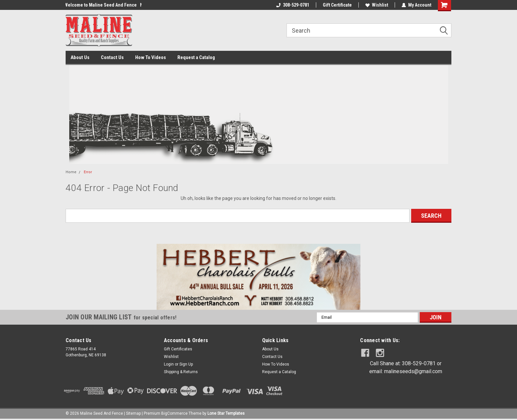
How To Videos (151, 57)
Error (88, 172)
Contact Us (112, 57)
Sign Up (186, 364)
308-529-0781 (293, 5)
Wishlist (377, 5)
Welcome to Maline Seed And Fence (102, 5)
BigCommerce (174, 413)
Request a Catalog (196, 57)
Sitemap (133, 413)
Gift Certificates (178, 349)
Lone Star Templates (226, 413)
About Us (80, 57)
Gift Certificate (337, 5)
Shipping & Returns (181, 372)
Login (169, 364)
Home (71, 172)
